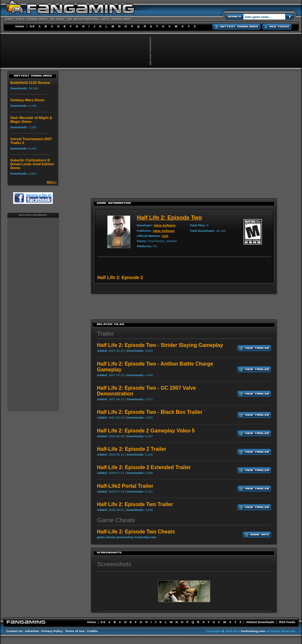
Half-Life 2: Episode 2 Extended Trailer (144, 467)
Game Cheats (116, 520)
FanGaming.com (253, 631)
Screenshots (114, 564)
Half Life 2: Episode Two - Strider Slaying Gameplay (160, 345)
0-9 (32, 26)
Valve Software (165, 225)
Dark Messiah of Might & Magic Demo (31, 120)
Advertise (32, 631)
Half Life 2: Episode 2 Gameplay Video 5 (146, 431)
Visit (165, 236)
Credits (92, 631)
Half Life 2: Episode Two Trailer (135, 504)
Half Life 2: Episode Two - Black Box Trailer (150, 412)
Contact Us (14, 631)
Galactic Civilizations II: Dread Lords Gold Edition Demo (32, 164)
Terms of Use (75, 631)
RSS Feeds (287, 622)
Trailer (106, 334)
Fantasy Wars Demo (28, 100)
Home (20, 26)
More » (52, 182)
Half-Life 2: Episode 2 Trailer (132, 449)
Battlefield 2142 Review (30, 83)
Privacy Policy (52, 631)
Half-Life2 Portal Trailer (125, 486)
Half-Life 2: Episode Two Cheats (136, 532)
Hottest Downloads (260, 622)
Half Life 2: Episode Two (169, 218)
